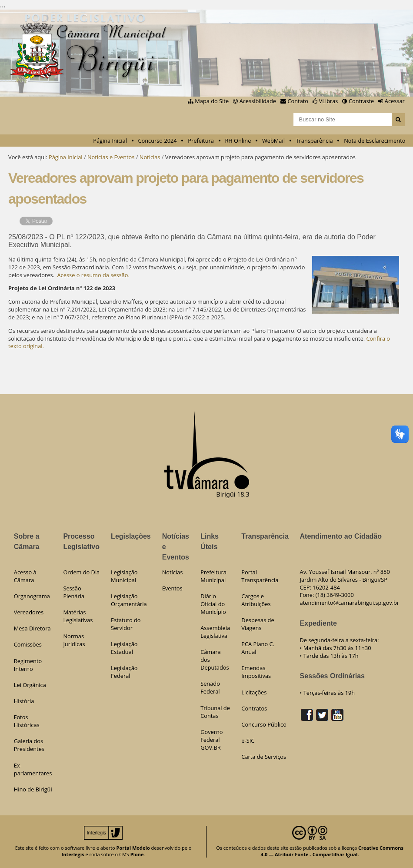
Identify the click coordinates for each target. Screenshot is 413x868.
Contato (298, 101)
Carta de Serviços (264, 757)
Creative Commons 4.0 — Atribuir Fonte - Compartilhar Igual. (332, 851)
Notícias (150, 157)
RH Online (238, 141)
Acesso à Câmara (25, 576)
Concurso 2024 (157, 141)
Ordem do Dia (81, 572)
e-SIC (248, 741)
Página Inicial (110, 141)
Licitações (254, 692)
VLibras (329, 101)
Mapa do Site (212, 101)
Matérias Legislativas (78, 616)
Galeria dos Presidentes (29, 745)
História (24, 701)
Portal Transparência (260, 576)
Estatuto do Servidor (126, 624)
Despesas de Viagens (258, 624)
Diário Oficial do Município (213, 604)
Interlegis (73, 854)
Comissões (28, 644)
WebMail (273, 141)
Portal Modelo (133, 848)
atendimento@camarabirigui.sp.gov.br (350, 603)
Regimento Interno (28, 665)
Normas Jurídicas (74, 640)
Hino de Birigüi (33, 789)
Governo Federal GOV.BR (211, 740)
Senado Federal (210, 687)
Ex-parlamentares (33, 769)
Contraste (361, 101)
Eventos (172, 588)
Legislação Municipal (124, 576)
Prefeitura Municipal (213, 576)
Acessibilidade (258, 101)
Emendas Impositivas (256, 672)
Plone (137, 854)
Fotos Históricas (27, 721)
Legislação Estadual (124, 648)
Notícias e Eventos (111, 157)
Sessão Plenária (74, 592)
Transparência (315, 141)
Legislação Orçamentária (129, 600)
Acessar (395, 101)
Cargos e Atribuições (256, 600)
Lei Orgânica (30, 685)
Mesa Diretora (32, 628)
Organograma (32, 596)
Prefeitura (201, 141)
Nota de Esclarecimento (375, 141)
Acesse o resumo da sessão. (93, 275)
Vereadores (29, 612)
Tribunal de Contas (215, 712)
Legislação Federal (124, 672)
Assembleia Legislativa (215, 632)
